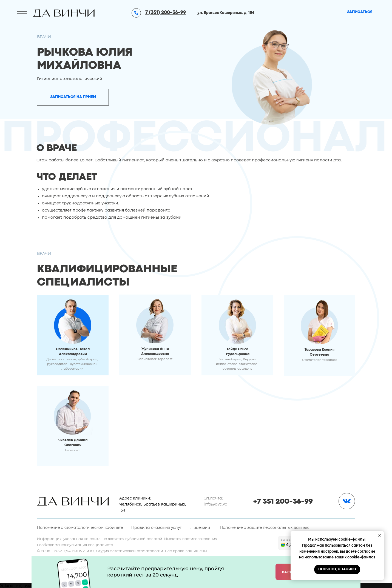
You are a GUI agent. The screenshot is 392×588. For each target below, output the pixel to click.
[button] (73, 97)
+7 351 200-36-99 (283, 502)
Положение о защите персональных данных (264, 528)
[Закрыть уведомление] (380, 535)
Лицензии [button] (200, 528)
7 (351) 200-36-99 (166, 13)
